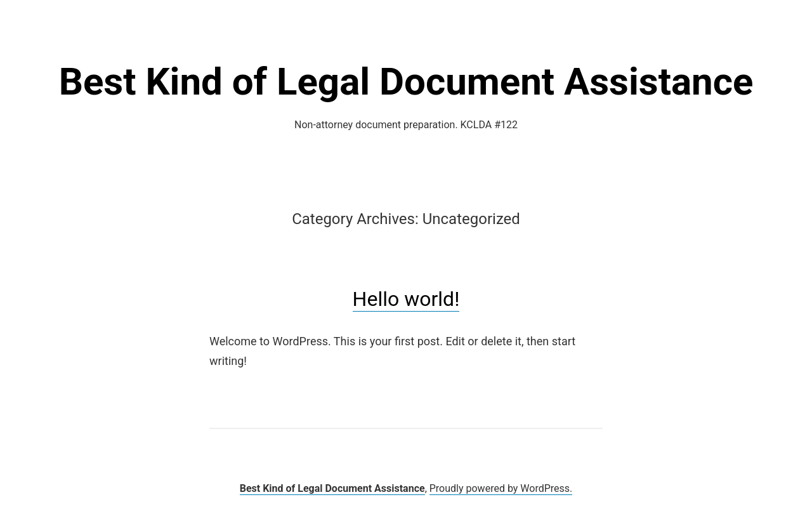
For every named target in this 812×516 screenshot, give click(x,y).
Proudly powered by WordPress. (501, 488)
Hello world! (406, 299)
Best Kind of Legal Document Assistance (406, 82)
